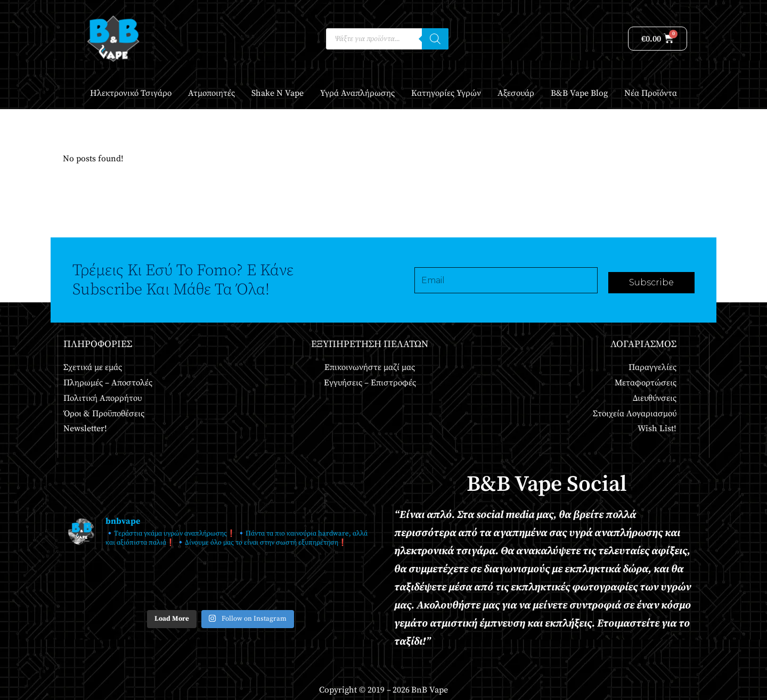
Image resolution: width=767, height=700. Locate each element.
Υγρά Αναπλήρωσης (357, 93)
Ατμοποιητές (211, 93)
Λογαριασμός (643, 344)
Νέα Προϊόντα (651, 93)
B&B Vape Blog (579, 93)
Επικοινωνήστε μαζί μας (370, 367)
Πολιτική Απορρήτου (103, 398)
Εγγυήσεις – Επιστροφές (370, 383)
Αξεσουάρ (516, 93)
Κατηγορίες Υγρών (446, 93)
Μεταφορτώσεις (646, 383)
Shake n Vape (278, 93)
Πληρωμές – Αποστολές (108, 383)
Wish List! (657, 429)
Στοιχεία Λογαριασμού (635, 414)
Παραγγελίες (652, 367)
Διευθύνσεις (655, 398)
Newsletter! (85, 429)
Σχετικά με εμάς (93, 367)
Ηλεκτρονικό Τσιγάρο (131, 93)
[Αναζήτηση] (435, 39)
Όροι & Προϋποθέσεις (104, 414)
